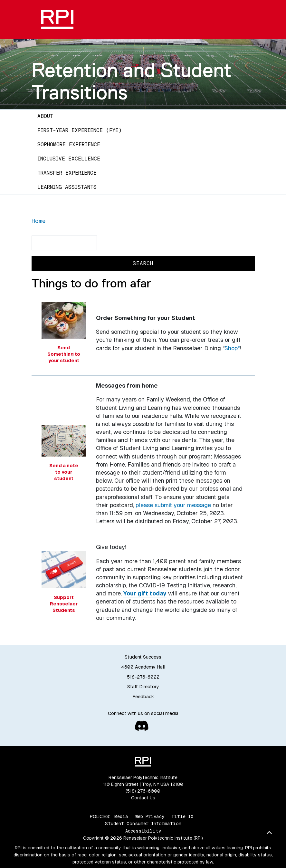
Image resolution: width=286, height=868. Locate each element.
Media (121, 816)
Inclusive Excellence (69, 159)
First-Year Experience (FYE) (80, 130)
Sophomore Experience (69, 145)
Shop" (232, 348)
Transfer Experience (67, 173)
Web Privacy (150, 816)
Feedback (143, 697)
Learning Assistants (67, 187)
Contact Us (143, 798)
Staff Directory (143, 687)
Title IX (182, 816)
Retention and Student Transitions (132, 81)
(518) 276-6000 (143, 791)
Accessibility (143, 831)
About (45, 116)
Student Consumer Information (143, 824)
